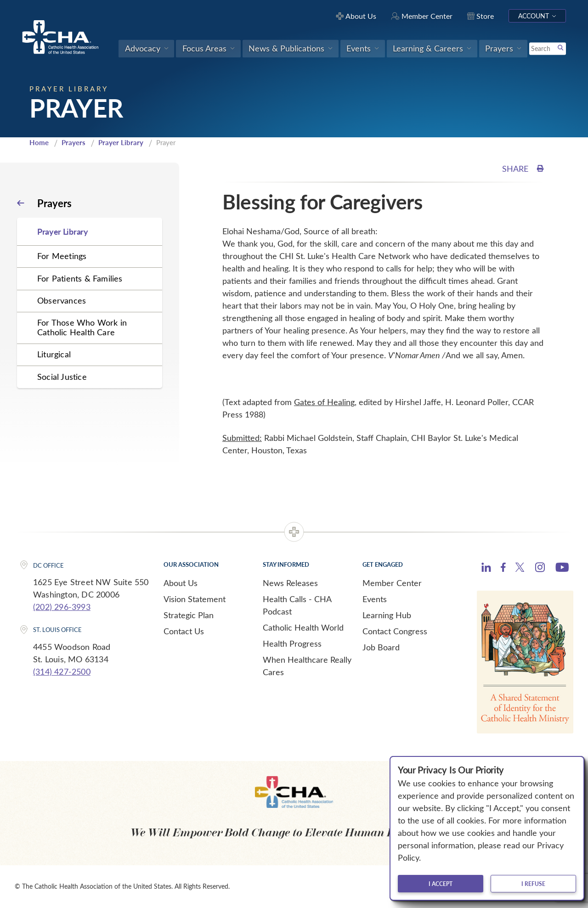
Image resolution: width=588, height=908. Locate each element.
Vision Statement (195, 599)
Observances (62, 300)
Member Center (392, 583)
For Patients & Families (80, 278)
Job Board (381, 647)
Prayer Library (121, 142)
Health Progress (292, 643)
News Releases (290, 583)
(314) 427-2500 (62, 671)
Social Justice (62, 377)
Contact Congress (395, 631)
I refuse (533, 884)
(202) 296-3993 (62, 607)
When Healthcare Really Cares (307, 666)
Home (39, 142)
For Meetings (62, 256)
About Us (181, 583)
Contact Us (184, 631)
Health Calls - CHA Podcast (297, 605)
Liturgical (54, 354)
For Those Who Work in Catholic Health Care (82, 327)
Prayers (73, 142)
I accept (441, 884)
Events (375, 599)
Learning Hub (387, 615)
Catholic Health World (303, 627)
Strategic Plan (189, 615)
